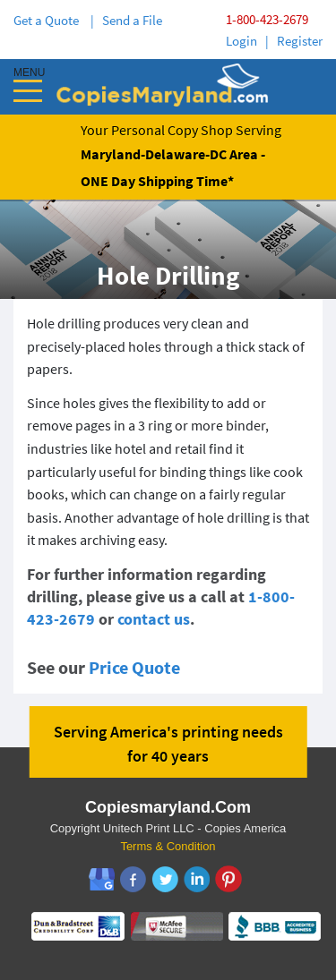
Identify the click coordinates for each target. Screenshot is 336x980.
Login (241, 41)
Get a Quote (49, 20)
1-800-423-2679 (267, 19)
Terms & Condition (168, 846)
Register (300, 41)
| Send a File (126, 20)
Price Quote (134, 667)
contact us (154, 619)
